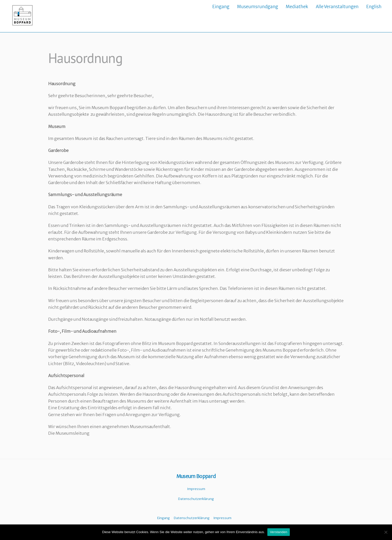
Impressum (196, 489)
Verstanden (279, 532)
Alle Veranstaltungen (337, 7)
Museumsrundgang (258, 7)
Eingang (221, 7)
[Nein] (386, 532)
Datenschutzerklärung (196, 499)
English (374, 7)
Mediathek (297, 7)
